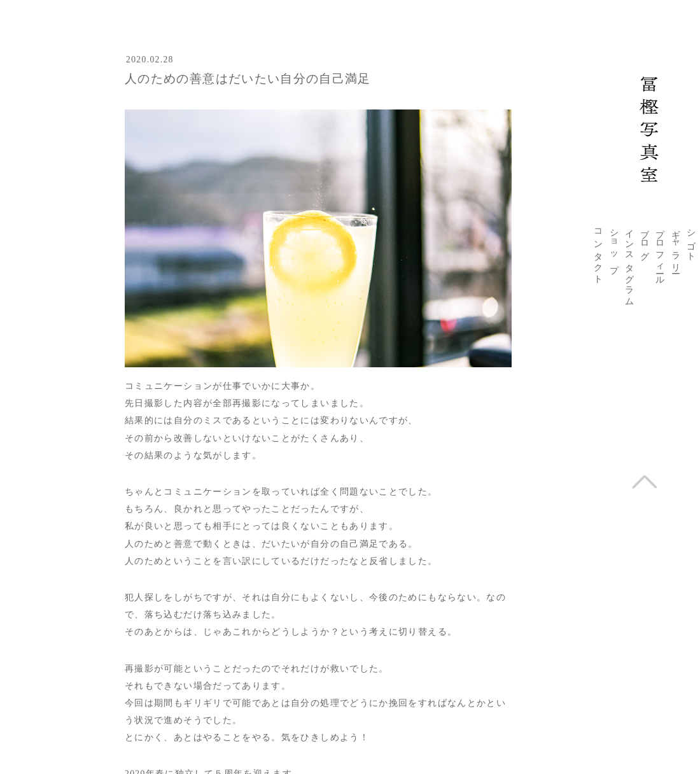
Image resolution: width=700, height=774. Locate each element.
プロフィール (660, 252)
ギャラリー (676, 246)
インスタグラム (629, 263)
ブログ (645, 240)
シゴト (691, 240)
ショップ (614, 246)
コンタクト (598, 251)
